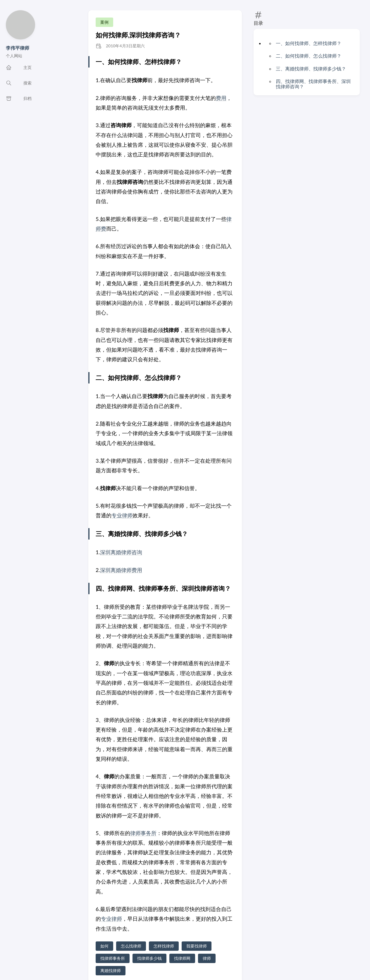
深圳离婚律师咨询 (121, 552)
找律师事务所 (113, 958)
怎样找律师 (164, 946)
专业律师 (122, 515)
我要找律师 (197, 946)
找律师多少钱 (149, 958)
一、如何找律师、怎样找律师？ (309, 43)
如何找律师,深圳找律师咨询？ (138, 35)
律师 (207, 958)
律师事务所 (143, 833)
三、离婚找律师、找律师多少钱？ (311, 69)
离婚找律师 (111, 971)
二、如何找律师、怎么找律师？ (309, 56)
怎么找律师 (131, 946)
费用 (221, 98)
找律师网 (182, 958)
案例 (104, 22)
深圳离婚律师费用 (121, 570)
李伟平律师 (18, 48)
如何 (104, 946)
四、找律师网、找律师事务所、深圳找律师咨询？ (313, 84)
